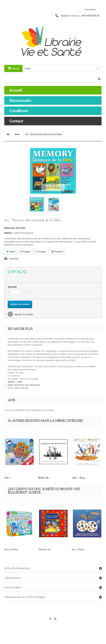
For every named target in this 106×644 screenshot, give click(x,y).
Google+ (41, 252)
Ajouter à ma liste (23, 314)
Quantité (12, 287)
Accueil (16, 90)
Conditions (19, 111)
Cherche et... (45, 550)
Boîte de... (44, 478)
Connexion (90, 9)
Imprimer (14, 259)
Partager (25, 252)
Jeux (17, 134)
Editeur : (9, 233)
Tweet (11, 252)
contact (16, 121)
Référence (10, 228)
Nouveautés (20, 100)
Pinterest (57, 252)
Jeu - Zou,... (79, 478)
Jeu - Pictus (78, 550)
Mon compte (12, 587)
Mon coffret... (12, 550)
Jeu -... (9, 478)
